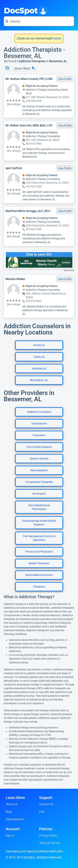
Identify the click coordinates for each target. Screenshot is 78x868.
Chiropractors (39, 424)
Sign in (10, 835)
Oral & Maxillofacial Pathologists (39, 507)
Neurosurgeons (39, 470)
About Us (12, 804)
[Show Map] (7, 68)
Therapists (39, 587)
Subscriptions (15, 819)
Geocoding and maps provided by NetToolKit (34, 851)
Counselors (39, 435)
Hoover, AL (39, 345)
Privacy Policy (48, 835)
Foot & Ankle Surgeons (39, 447)
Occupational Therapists (39, 482)
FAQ (42, 812)
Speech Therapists (39, 563)
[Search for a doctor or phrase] (39, 21)
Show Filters (24, 68)
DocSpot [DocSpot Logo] (24, 10)
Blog (9, 812)
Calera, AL (39, 357)
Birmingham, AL (39, 380)
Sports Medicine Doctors (39, 575)
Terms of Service (50, 843)
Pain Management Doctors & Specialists (39, 538)
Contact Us (46, 804)
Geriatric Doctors (39, 459)
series (57, 38)
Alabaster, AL (39, 368)
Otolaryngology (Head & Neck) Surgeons (39, 523)
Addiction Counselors (39, 412)
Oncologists (39, 494)
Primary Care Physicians (39, 552)
